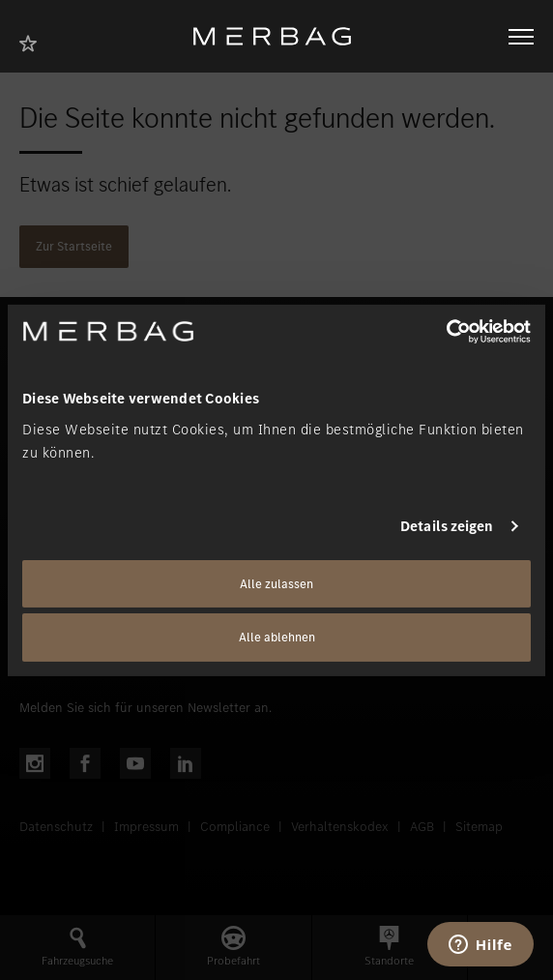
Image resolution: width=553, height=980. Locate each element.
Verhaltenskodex (340, 827)
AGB (422, 827)
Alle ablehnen (277, 637)
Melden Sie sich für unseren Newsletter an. (146, 708)
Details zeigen (447, 526)
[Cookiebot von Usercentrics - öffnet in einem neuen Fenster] (446, 331)
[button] (77, 948)
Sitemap (479, 827)
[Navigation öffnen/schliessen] (521, 37)
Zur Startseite (74, 246)
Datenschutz (56, 827)
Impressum (146, 827)
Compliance (235, 827)
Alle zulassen (276, 583)
